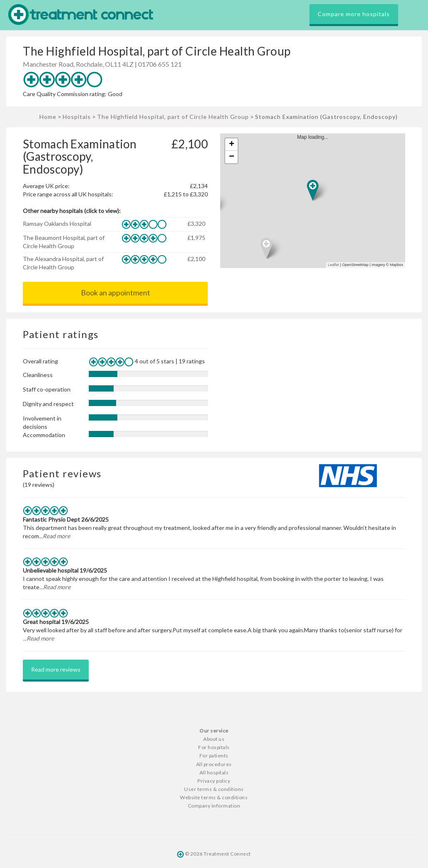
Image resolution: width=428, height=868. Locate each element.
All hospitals (214, 772)
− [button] (232, 157)
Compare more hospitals (354, 14)
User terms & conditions (214, 789)
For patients (214, 756)
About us (214, 739)
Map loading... (316, 201)
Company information (214, 806)
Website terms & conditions (214, 797)
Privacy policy (214, 781)
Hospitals (77, 117)
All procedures (214, 764)
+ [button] (232, 145)
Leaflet (334, 265)
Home (48, 117)
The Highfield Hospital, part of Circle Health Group (173, 117)
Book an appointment (116, 293)
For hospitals (214, 747)
